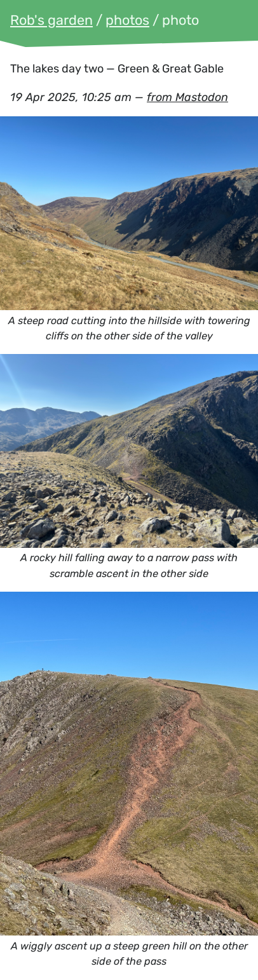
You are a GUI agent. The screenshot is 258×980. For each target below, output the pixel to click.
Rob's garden (51, 20)
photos (127, 20)
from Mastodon (187, 97)
